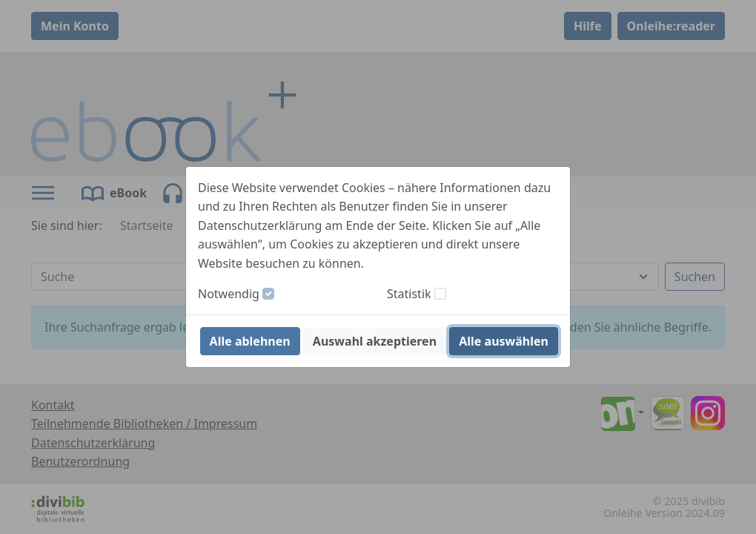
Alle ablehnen (250, 341)
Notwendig (229, 294)
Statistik (409, 294)
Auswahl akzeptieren (375, 341)
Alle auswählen (504, 341)
